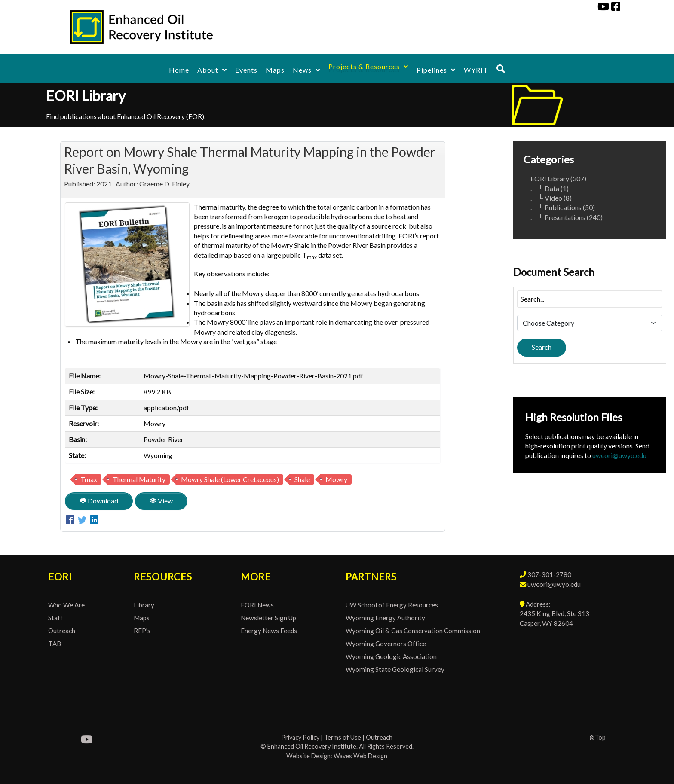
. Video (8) (551, 198)
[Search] (501, 69)
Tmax (89, 479)
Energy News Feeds (269, 631)
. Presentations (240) (567, 217)
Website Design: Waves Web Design (337, 756)
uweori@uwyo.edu (619, 455)
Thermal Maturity (139, 479)
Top (598, 737)
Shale (302, 479)
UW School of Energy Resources (392, 605)
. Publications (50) (563, 207)
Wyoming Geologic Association (391, 656)
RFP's (142, 631)
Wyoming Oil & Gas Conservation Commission (413, 631)
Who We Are (66, 605)
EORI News (257, 605)
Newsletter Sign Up (268, 618)
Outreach (62, 631)
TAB (55, 644)
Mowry (336, 479)
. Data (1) (550, 188)
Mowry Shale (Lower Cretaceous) (230, 479)
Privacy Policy (300, 737)
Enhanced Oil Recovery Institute (312, 746)
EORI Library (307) (558, 178)
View (161, 501)
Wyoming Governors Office (386, 644)
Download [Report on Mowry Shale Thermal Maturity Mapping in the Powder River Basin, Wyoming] (99, 501)
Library (144, 605)
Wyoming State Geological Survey (395, 669)
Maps (142, 618)
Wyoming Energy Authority (385, 618)
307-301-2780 (549, 574)
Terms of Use (343, 737)
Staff (55, 618)
